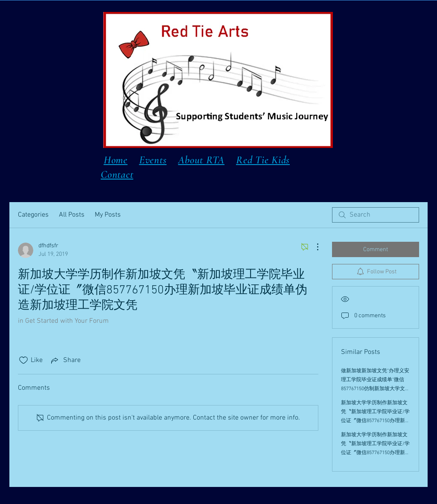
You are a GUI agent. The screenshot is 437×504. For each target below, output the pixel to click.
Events (153, 160)
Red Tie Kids (263, 160)
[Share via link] (65, 360)
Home (116, 160)
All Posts (72, 215)
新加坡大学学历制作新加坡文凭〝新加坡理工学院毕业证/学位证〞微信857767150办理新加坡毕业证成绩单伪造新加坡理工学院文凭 (376, 421)
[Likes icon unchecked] (23, 360)
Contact (117, 174)
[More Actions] (313, 247)
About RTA (201, 160)
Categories (33, 215)
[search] (376, 215)
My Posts (108, 215)
